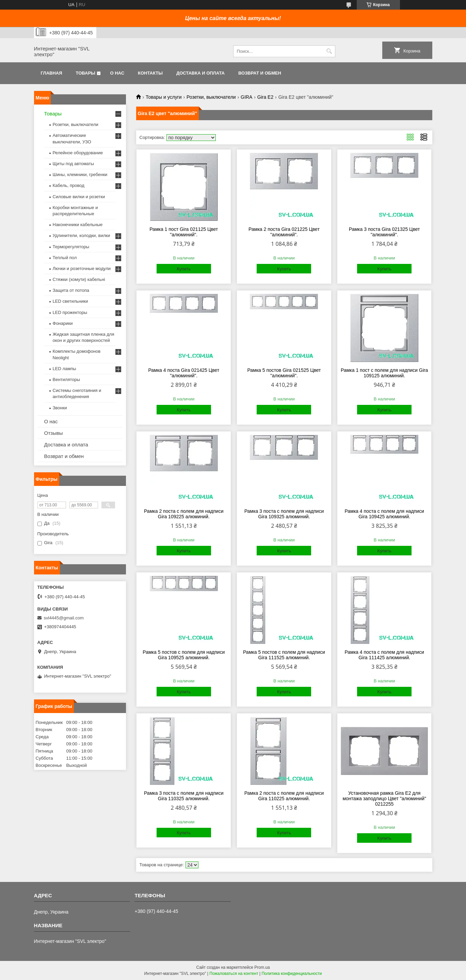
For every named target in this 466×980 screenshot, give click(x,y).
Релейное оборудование (78, 153)
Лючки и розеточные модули (82, 268)
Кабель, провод (69, 185)
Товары (86, 73)
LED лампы (65, 369)
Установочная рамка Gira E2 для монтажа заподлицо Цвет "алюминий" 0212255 (384, 799)
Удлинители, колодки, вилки (82, 235)
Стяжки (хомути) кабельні (79, 279)
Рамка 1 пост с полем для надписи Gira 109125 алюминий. (384, 373)
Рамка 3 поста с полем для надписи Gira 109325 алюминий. (284, 514)
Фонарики (63, 323)
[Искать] (329, 51)
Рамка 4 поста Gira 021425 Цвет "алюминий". (184, 373)
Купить (184, 269)
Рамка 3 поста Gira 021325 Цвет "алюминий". (384, 232)
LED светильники (70, 301)
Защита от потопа (71, 290)
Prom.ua (262, 967)
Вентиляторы (67, 380)
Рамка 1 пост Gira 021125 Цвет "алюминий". (184, 232)
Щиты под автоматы (74, 164)
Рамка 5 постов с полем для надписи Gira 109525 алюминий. (184, 655)
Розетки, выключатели (211, 97)
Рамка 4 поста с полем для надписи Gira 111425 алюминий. (384, 655)
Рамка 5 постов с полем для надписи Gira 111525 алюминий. (284, 655)
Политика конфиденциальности (292, 974)
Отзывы (54, 433)
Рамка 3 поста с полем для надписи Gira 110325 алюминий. (184, 796)
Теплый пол (65, 258)
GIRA (246, 97)
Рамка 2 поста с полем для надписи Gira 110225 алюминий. (284, 796)
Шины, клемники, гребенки (80, 175)
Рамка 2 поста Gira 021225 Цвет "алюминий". (284, 232)
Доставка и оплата (200, 73)
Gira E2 (265, 97)
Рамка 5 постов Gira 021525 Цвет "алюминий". (284, 373)
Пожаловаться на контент (234, 974)
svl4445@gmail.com (64, 618)
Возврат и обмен (260, 73)
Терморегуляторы (71, 247)
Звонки (60, 408)
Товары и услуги (164, 97)
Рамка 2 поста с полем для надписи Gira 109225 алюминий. (184, 514)
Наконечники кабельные (78, 225)
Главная (52, 73)
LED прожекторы (70, 312)
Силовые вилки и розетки (79, 197)
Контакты (150, 73)
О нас (117, 73)
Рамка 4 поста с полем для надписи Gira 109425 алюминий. (384, 514)
